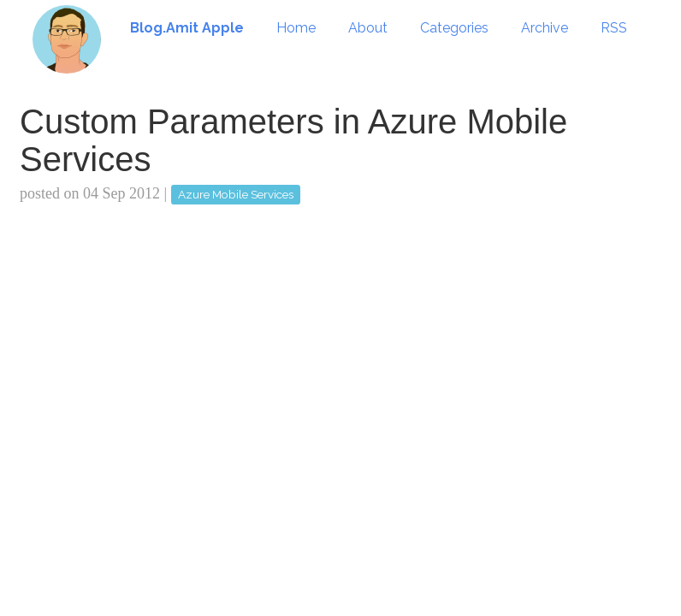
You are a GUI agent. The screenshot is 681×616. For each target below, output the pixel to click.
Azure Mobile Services (236, 194)
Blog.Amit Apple (187, 28)
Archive (545, 28)
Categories (454, 28)
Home (296, 28)
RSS (614, 28)
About (368, 28)
